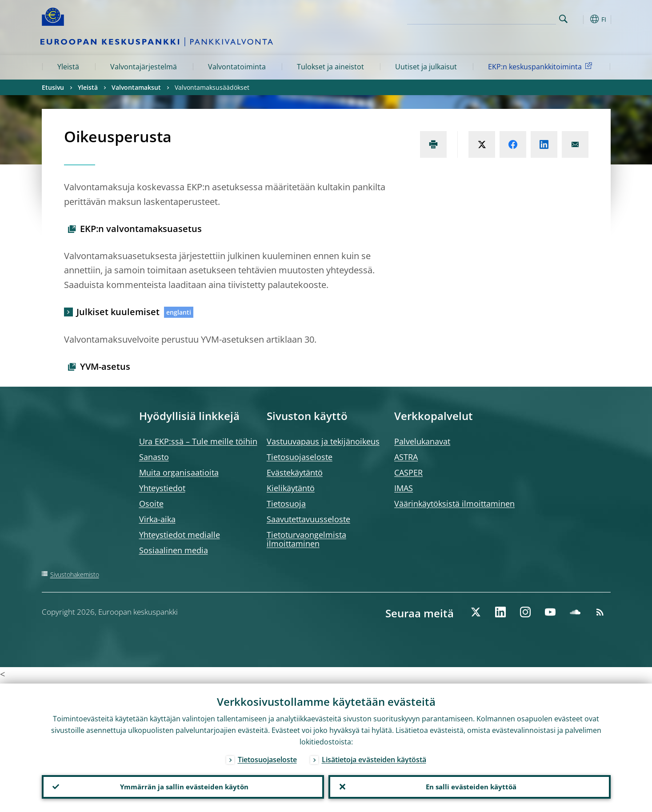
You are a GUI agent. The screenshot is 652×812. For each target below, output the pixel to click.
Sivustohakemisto (75, 574)
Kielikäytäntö (291, 488)
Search (563, 19)
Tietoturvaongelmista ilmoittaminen (306, 539)
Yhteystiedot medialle (180, 535)
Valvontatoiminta (237, 67)
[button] (580, 19)
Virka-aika (157, 519)
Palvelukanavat (422, 441)
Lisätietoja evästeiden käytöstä (374, 757)
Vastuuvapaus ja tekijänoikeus (323, 441)
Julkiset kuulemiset (118, 312)
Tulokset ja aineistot (330, 67)
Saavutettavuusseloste (308, 519)
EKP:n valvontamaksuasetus (141, 229)
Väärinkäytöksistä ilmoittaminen (454, 504)
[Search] (512, 18)
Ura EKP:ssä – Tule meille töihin (198, 441)
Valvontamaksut (136, 87)
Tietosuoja (286, 504)
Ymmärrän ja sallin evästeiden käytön (183, 786)
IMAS (404, 488)
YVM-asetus (105, 366)
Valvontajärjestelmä (144, 67)
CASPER (408, 472)
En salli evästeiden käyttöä (470, 786)
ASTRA (406, 457)
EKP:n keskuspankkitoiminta (542, 66)
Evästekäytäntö (295, 472)
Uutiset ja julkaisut (426, 67)
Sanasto (154, 457)
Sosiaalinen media (174, 550)
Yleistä (68, 67)
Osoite (151, 504)
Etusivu (53, 87)
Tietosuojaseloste (300, 457)
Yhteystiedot (162, 488)
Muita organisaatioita (179, 472)
